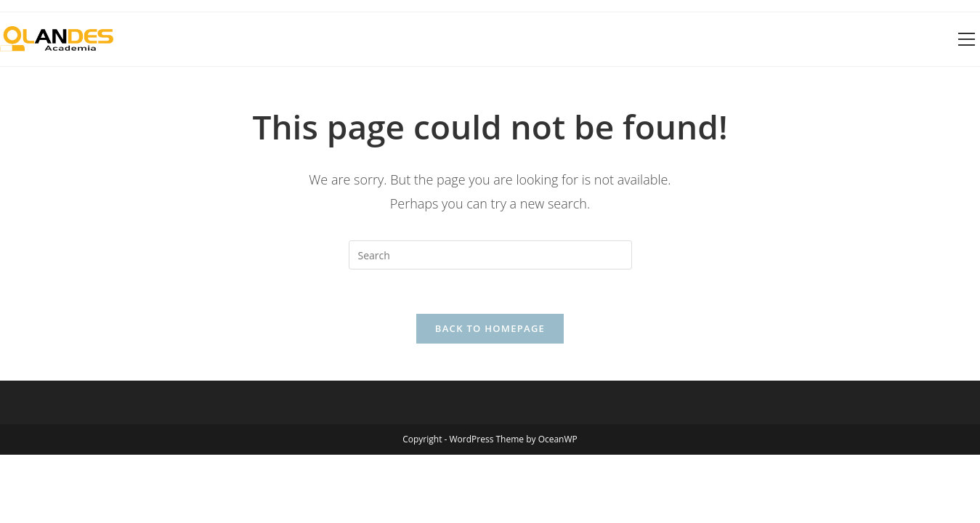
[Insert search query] (490, 255)
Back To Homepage (490, 328)
